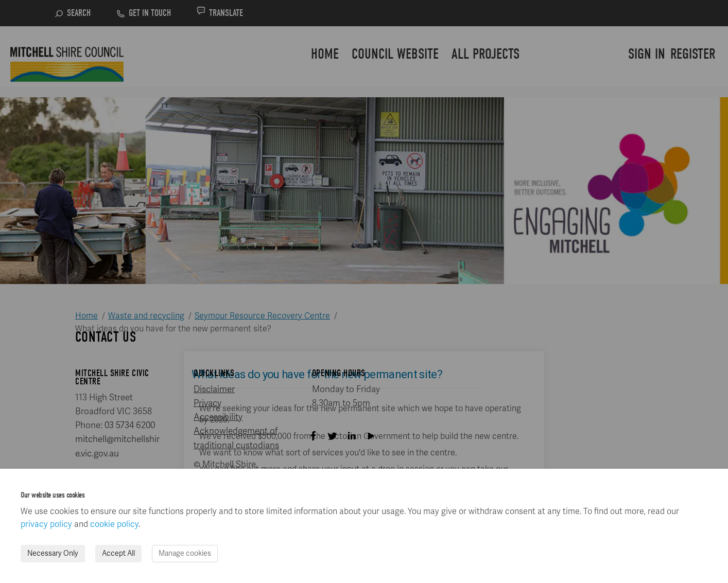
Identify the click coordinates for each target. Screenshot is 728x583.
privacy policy (46, 524)
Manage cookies (185, 553)
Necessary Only (53, 553)
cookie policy (114, 524)
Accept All (118, 553)
